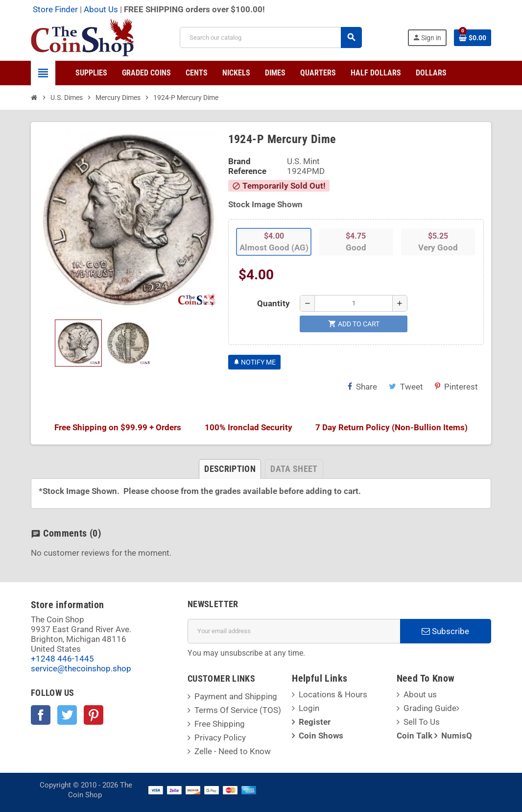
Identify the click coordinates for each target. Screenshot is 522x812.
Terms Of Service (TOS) (238, 710)
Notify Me (255, 362)
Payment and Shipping (236, 696)
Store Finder (55, 9)
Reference (247, 171)
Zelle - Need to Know (233, 751)
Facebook (41, 715)
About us (420, 694)
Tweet (406, 387)
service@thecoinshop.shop (81, 668)
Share (362, 387)
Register (315, 722)
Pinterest (456, 387)
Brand (239, 161)
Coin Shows (321, 736)
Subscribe (445, 631)
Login (309, 708)
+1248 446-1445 (62, 659)
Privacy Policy (220, 738)
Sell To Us (422, 722)
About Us (101, 9)
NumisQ (457, 736)
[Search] (271, 37)
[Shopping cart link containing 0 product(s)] (473, 38)
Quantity (273, 303)
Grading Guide (430, 708)
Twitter (67, 715)
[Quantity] (354, 303)
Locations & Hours (333, 694)
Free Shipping (220, 724)
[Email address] (294, 631)
